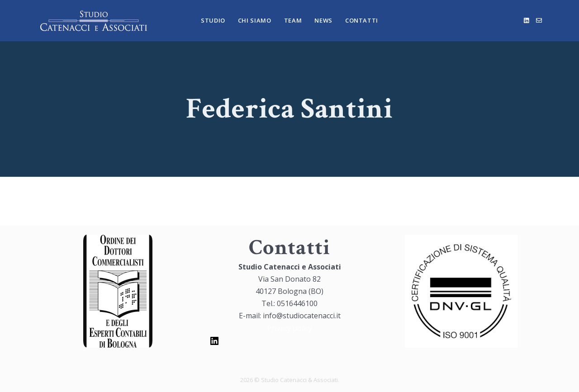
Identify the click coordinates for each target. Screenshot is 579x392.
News (323, 20)
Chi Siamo (255, 20)
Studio (213, 20)
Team (293, 20)
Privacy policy (289, 328)
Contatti (362, 20)
